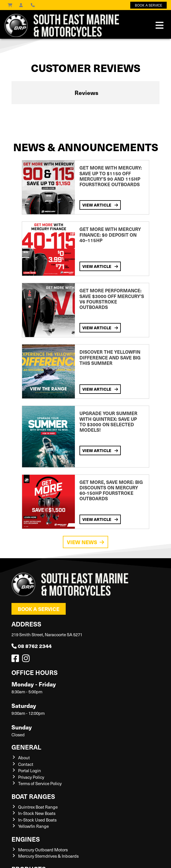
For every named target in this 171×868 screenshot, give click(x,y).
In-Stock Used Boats (37, 820)
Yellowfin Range (33, 826)
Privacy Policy (31, 777)
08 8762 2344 (32, 646)
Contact (26, 764)
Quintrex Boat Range (38, 807)
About (24, 758)
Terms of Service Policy (40, 783)
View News (85, 542)
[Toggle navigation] (160, 25)
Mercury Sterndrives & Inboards (48, 856)
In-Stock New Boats (37, 813)
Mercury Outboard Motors (43, 850)
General (26, 747)
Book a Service (39, 609)
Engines (26, 839)
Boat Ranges (33, 796)
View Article (100, 205)
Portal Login (30, 770)
